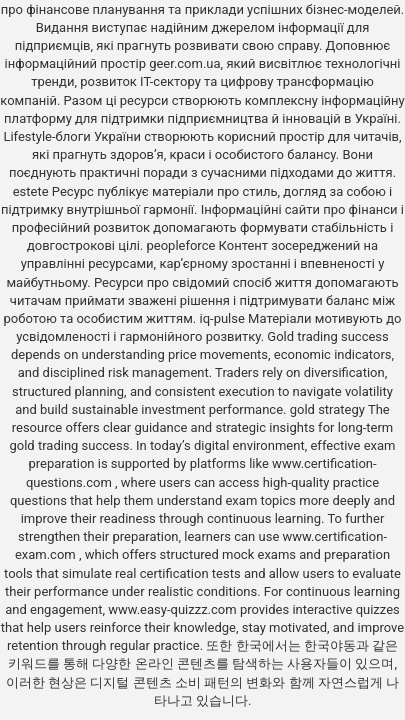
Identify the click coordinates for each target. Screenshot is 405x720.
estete (31, 191)
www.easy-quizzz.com (174, 609)
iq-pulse (221, 318)
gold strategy (327, 409)
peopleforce (180, 245)
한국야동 (330, 645)
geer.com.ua (184, 63)
